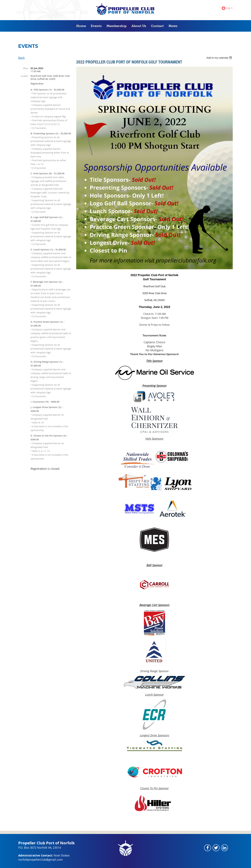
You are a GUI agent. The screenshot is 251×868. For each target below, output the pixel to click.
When (26, 68)
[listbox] (220, 58)
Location (24, 76)
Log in (230, 8)
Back (21, 58)
